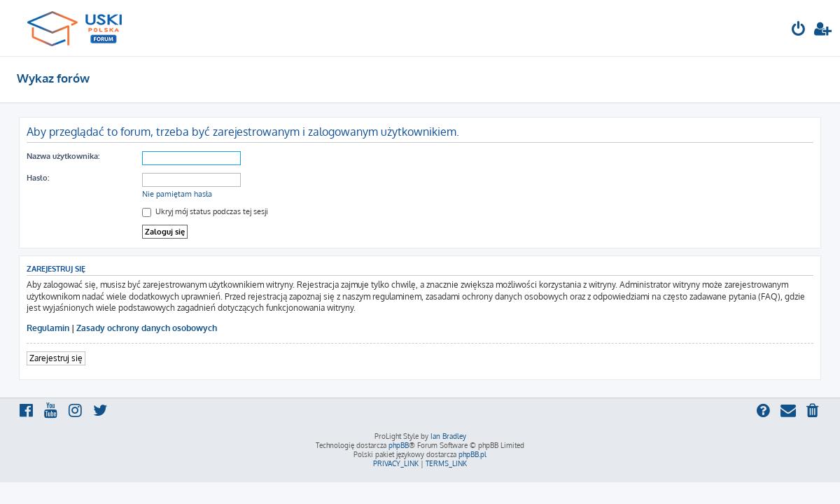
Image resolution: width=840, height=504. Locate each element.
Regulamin (48, 328)
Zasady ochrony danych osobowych (147, 328)
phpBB (399, 445)
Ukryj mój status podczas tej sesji (205, 211)
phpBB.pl (472, 454)
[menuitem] (799, 30)
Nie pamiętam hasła (177, 194)
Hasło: (38, 178)
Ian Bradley (448, 436)
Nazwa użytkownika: (63, 156)
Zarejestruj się (56, 358)
